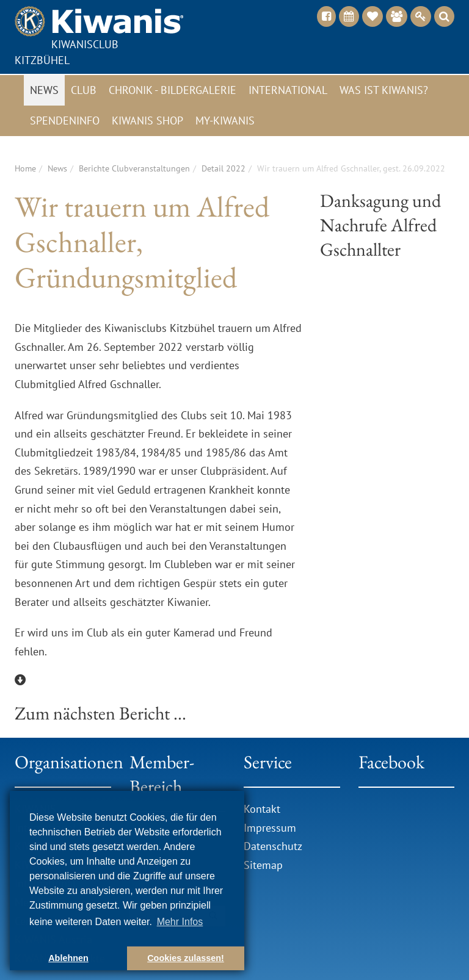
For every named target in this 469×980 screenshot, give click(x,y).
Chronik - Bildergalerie (173, 90)
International (288, 90)
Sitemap (263, 865)
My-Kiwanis (225, 121)
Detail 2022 (224, 168)
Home (25, 168)
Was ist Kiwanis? (384, 90)
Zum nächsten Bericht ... (100, 713)
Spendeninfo (65, 121)
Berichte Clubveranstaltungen (134, 168)
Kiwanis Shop (147, 121)
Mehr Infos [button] (180, 922)
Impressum (270, 828)
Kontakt (262, 809)
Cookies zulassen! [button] (186, 958)
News (44, 90)
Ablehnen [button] (68, 958)
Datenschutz (273, 846)
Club (84, 90)
